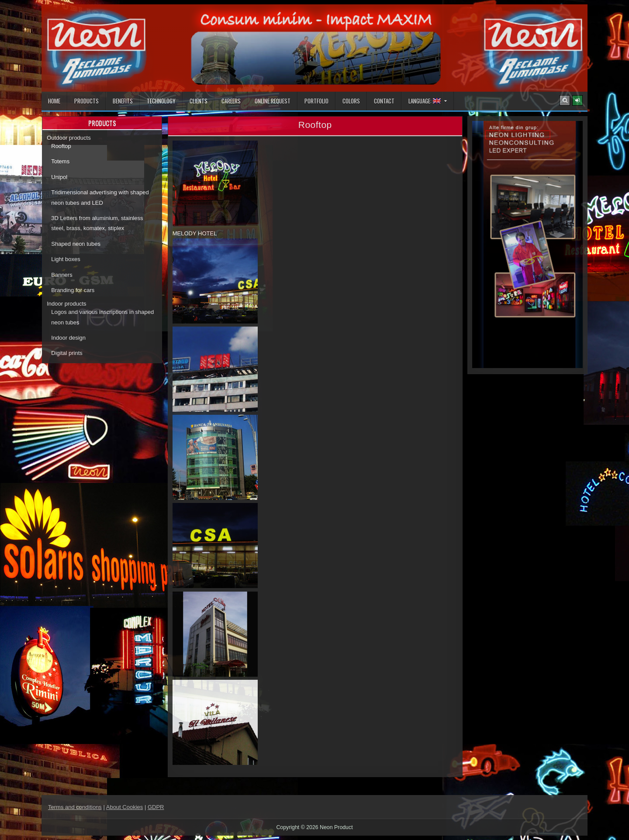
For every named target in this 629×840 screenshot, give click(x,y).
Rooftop (61, 146)
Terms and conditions (75, 807)
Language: (425, 101)
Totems (60, 161)
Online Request (273, 101)
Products (86, 101)
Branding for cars (73, 290)
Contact (384, 101)
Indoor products (66, 304)
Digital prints (67, 353)
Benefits (123, 101)
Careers (231, 101)
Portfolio (316, 101)
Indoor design (68, 338)
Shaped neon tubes (76, 244)
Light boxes (66, 259)
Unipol (59, 177)
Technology (161, 101)
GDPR (156, 807)
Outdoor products (69, 138)
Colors (351, 101)
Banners (62, 275)
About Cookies (125, 807)
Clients (199, 101)
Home (54, 101)
